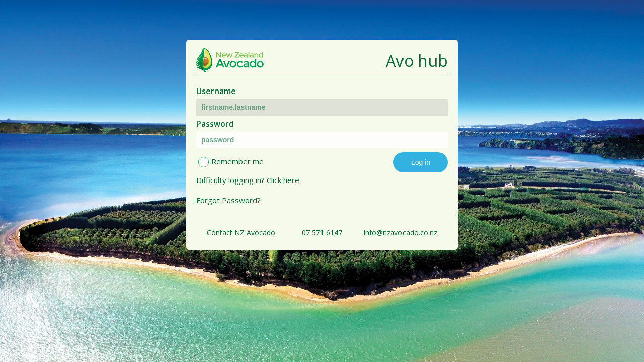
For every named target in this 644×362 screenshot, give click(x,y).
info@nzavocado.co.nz (400, 233)
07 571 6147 (322, 233)
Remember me (237, 161)
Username (216, 91)
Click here (283, 180)
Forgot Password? (228, 200)
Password (215, 124)
